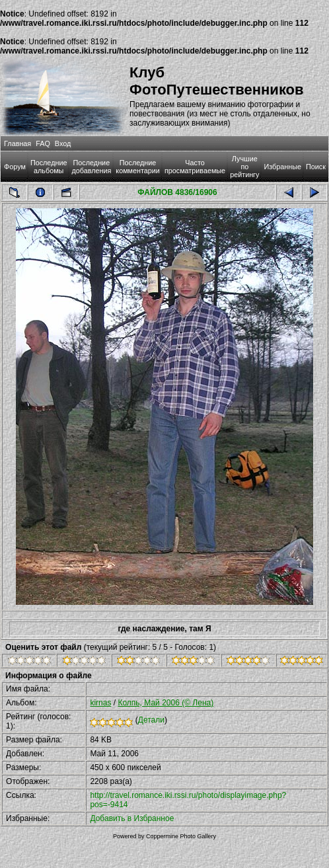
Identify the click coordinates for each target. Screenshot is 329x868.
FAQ (43, 143)
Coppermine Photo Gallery (181, 836)
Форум (15, 167)
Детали (151, 720)
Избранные (282, 167)
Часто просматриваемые (195, 167)
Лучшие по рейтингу (244, 167)
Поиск (316, 167)
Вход (63, 143)
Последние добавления (91, 167)
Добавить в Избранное (132, 818)
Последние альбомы (49, 167)
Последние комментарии (138, 167)
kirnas (100, 703)
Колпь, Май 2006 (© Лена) (165, 703)
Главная (18, 143)
